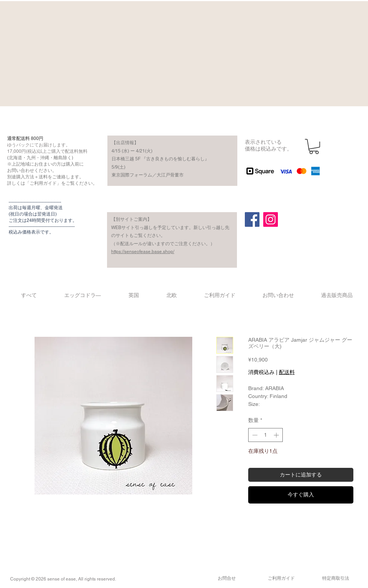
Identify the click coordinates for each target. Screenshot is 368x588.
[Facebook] (252, 219)
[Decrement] (254, 435)
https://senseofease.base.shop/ (143, 252)
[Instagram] (271, 219)
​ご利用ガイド (281, 578)
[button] (314, 146)
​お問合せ (227, 578)
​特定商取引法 (336, 578)
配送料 (287, 372)
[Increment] (277, 435)
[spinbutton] (265, 435)
